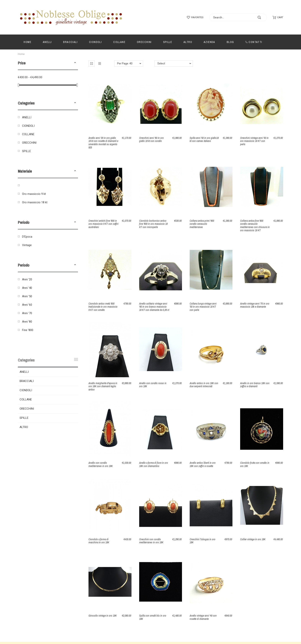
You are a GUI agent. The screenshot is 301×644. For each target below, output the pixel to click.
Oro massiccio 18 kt (35, 202)
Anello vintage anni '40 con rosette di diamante (203, 617)
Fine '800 (28, 330)
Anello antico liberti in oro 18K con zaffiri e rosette (203, 464)
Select (161, 63)
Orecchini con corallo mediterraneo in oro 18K (151, 541)
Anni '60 (27, 305)
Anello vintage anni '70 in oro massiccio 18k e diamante (255, 305)
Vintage (27, 245)
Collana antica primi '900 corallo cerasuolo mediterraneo (202, 224)
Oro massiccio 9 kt (34, 194)
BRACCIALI (27, 381)
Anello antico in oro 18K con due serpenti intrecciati (204, 385)
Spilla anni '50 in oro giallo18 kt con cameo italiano (204, 140)
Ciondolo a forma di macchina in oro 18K (99, 541)
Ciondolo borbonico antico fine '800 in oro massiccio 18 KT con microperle (153, 224)
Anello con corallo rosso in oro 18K (153, 385)
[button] (75, 63)
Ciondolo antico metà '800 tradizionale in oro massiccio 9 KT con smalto (103, 307)
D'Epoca (27, 237)
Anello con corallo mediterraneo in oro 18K (101, 464)
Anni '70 (27, 313)
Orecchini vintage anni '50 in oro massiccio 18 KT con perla (254, 141)
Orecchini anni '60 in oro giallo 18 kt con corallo (151, 140)
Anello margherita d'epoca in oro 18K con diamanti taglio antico (103, 386)
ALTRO (24, 427)
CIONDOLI (28, 126)
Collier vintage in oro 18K (253, 539)
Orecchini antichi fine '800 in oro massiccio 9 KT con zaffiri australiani (103, 224)
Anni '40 (27, 288)
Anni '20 (27, 279)
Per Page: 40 (125, 63)
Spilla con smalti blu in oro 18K (153, 617)
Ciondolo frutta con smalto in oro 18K (255, 464)
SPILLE (26, 151)
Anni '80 (27, 322)
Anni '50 (27, 296)
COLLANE (28, 134)
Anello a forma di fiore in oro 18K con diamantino (154, 464)
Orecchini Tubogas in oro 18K (203, 541)
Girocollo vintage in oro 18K (103, 616)
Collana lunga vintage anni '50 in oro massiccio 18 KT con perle (203, 307)
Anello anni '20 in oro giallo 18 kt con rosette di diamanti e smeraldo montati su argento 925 (103, 143)
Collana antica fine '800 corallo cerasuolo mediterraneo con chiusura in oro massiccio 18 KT (255, 226)
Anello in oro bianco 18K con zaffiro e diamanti (255, 385)
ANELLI (27, 117)
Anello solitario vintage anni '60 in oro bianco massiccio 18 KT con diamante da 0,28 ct (154, 307)
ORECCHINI (29, 143)
